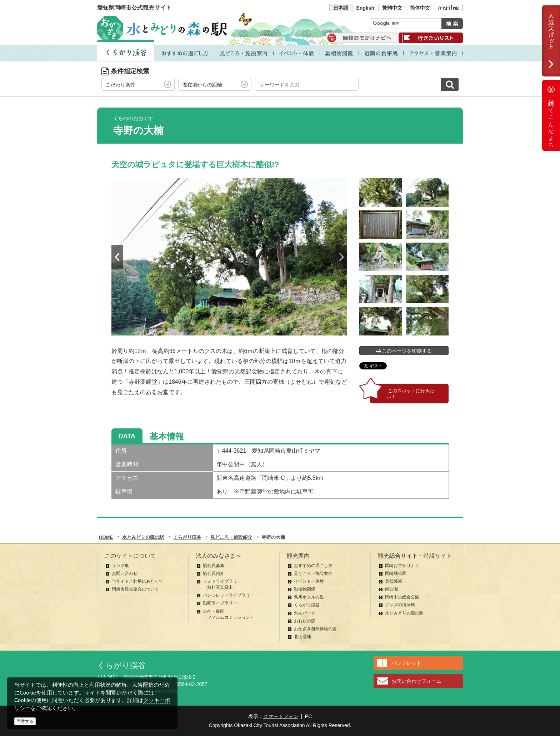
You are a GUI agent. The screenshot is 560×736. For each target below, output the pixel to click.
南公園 (391, 589)
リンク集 (120, 566)
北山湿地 (302, 637)
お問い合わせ (125, 573)
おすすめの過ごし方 (313, 566)
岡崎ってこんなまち (551, 115)
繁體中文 (392, 8)
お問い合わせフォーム (416, 681)
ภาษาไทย (448, 8)
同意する (25, 721)
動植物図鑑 (305, 589)
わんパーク (305, 613)
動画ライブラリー (220, 603)
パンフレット (406, 663)
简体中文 (420, 8)
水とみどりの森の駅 (404, 613)
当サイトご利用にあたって (137, 581)
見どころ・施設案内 (313, 573)
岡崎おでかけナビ (402, 566)
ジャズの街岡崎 (400, 605)
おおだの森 (305, 621)
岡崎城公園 (396, 573)
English (365, 8)
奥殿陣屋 (394, 581)
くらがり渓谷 (307, 605)
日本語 (341, 8)
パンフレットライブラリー (229, 595)
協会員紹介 (214, 573)
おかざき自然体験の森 (315, 629)
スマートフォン (281, 716)
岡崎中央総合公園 (402, 597)
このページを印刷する (404, 351)
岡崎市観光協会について (135, 589)
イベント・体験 (309, 581)
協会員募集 (214, 566)
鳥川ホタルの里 (309, 597)
